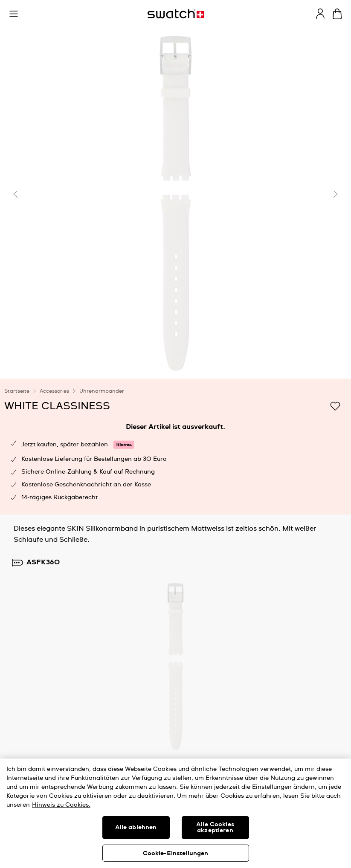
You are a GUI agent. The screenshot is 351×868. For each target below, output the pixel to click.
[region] (175, 813)
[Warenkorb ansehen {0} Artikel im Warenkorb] (337, 14)
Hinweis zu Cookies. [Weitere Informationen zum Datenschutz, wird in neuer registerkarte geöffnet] (61, 805)
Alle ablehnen (136, 828)
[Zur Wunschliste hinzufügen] (335, 405)
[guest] (320, 14)
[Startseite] (176, 14)
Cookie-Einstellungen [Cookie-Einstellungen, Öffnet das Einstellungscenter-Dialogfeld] (176, 854)
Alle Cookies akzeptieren (215, 828)
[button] (14, 14)
